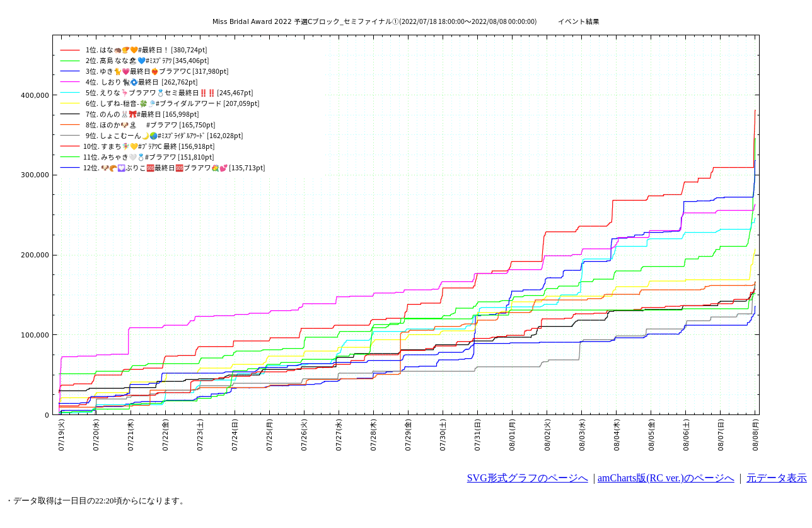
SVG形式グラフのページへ (528, 478)
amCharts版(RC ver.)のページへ (666, 478)
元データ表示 (777, 478)
